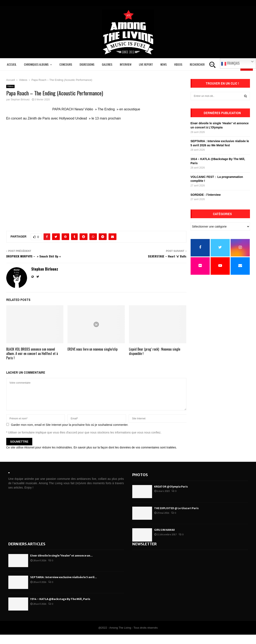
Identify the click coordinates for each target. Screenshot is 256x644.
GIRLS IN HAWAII (164, 530)
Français (230, 63)
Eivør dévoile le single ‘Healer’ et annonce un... (61, 556)
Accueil (12, 64)
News (164, 64)
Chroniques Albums (36, 64)
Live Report (146, 64)
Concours (66, 64)
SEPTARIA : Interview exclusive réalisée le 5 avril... (64, 577)
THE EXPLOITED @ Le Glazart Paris (176, 508)
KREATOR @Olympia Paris (171, 487)
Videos (178, 64)
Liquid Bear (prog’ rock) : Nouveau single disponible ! (155, 351)
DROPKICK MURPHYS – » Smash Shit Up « (34, 256)
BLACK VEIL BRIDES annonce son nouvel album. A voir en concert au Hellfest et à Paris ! (32, 353)
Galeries (107, 64)
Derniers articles (27, 544)
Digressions (87, 64)
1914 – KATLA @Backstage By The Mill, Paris (60, 599)
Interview (126, 64)
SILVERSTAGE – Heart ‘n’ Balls (167, 256)
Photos (140, 475)
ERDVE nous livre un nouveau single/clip (92, 349)
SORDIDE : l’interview (206, 195)
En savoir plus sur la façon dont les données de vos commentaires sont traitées (125, 447)
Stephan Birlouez (20, 100)
